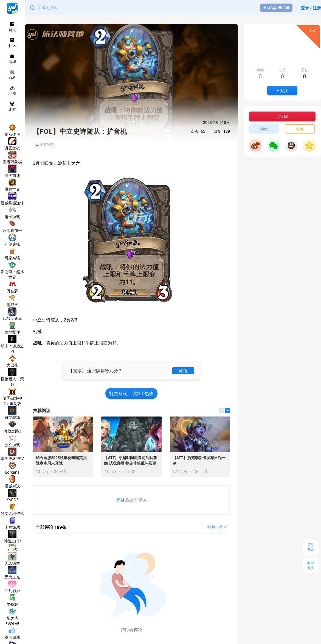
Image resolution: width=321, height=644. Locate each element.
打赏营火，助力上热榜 (131, 393)
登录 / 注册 (311, 8)
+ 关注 (282, 90)
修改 (183, 371)
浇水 (264, 129)
